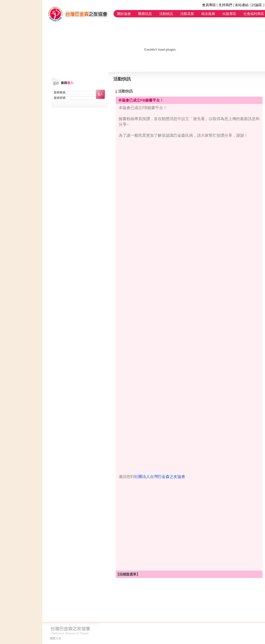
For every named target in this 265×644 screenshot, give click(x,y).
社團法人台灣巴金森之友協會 (160, 477)
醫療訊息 (145, 14)
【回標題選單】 (128, 574)
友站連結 (242, 5)
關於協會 (124, 14)
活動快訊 (166, 14)
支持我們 (225, 5)
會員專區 (209, 5)
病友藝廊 (208, 14)
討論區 (257, 5)
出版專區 (229, 14)
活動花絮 (187, 14)
